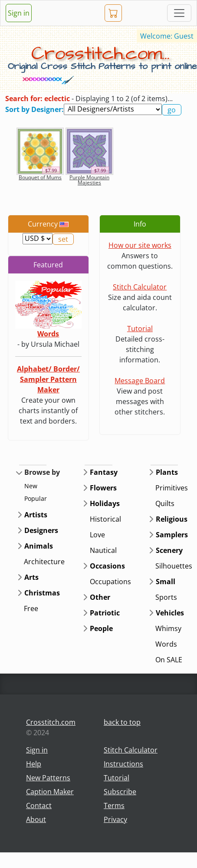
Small (166, 582)
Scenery (169, 550)
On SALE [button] (169, 660)
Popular (36, 498)
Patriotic (105, 613)
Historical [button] (105, 519)
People (101, 628)
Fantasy (104, 472)
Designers (41, 530)
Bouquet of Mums (40, 177)
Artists (36, 515)
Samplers (172, 535)
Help (34, 764)
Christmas (42, 593)
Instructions (123, 764)
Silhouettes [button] (174, 566)
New (31, 486)
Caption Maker (50, 792)
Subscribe (120, 792)
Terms (114, 806)
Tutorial (140, 329)
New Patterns (48, 778)
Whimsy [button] (168, 628)
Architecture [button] (44, 562)
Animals (39, 546)
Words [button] (166, 644)
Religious (172, 519)
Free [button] (31, 608)
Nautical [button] (103, 550)
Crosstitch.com (51, 722)
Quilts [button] (165, 503)
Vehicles (170, 613)
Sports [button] (166, 597)
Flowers (103, 488)
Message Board (140, 381)
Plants (167, 472)
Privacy (115, 819)
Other (100, 597)
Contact (39, 806)
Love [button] (97, 535)
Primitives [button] (172, 488)
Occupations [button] (110, 582)
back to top (122, 722)
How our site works (140, 245)
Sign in (19, 13)
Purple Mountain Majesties (89, 180)
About (36, 819)
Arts (31, 577)
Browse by (42, 472)
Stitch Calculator (140, 287)
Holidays (105, 503)
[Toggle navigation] (179, 13)
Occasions (107, 566)
